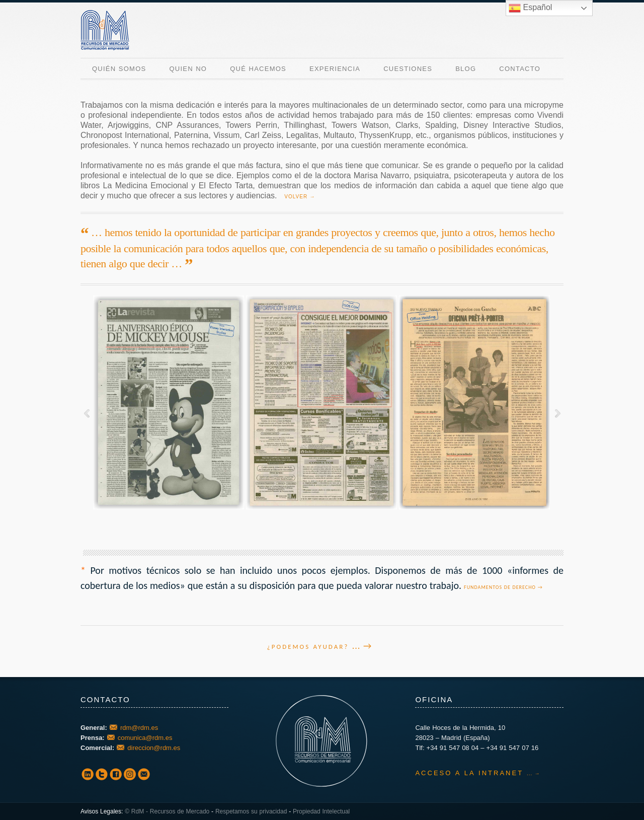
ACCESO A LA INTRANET (469, 773)
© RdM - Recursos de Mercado (167, 811)
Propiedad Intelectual (321, 811)
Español (531, 8)
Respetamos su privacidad (251, 811)
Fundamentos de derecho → (503, 587)
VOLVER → (300, 197)
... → (362, 646)
